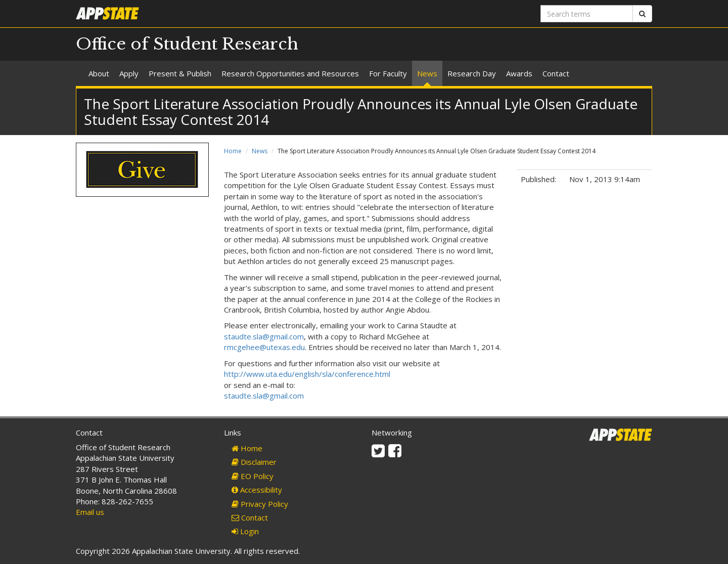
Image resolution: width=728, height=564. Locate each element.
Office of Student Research (187, 44)
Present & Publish (180, 73)
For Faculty (388, 73)
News (427, 73)
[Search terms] (587, 14)
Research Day (472, 73)
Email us (90, 512)
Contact (556, 73)
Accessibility (257, 490)
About (99, 73)
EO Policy (253, 476)
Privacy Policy (260, 504)
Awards (519, 73)
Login (245, 531)
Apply (129, 73)
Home (233, 151)
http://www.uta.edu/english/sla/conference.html (307, 374)
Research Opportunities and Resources (290, 73)
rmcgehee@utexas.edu (264, 347)
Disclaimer (254, 462)
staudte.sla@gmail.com (264, 336)
